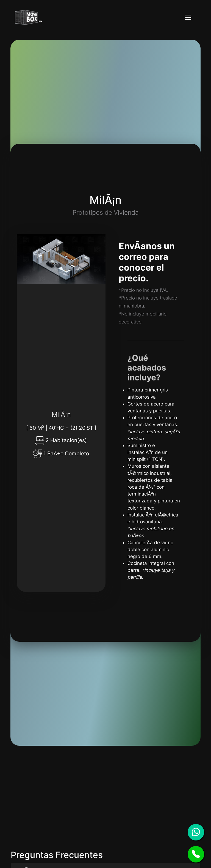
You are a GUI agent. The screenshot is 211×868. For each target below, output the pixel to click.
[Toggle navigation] (188, 17)
